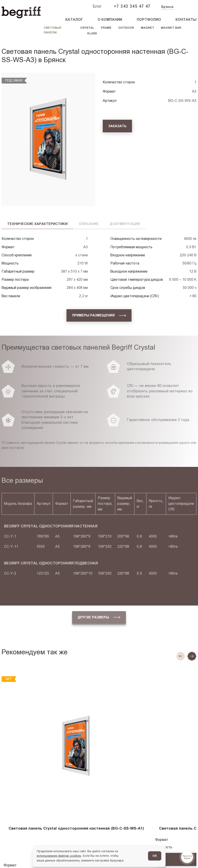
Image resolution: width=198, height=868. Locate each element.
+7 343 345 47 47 (132, 6)
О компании (110, 20)
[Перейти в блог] (187, 857)
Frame (106, 28)
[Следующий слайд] (192, 656)
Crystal (87, 28)
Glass (92, 33)
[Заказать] (117, 126)
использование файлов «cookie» (59, 856)
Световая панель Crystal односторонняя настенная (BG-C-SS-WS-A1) (76, 828)
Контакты (186, 20)
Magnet (147, 28)
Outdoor (126, 28)
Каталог (74, 20)
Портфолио (149, 20)
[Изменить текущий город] (167, 7)
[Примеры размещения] (99, 315)
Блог (97, 6)
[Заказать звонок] (186, 7)
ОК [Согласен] (155, 856)
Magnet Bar (171, 28)
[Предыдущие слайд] (181, 656)
